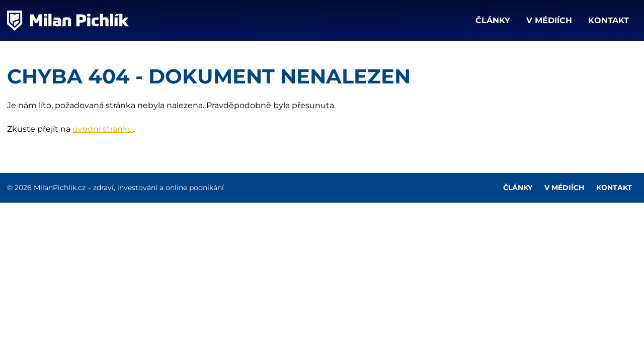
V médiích (549, 20)
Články (493, 20)
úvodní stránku (103, 129)
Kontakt (609, 20)
